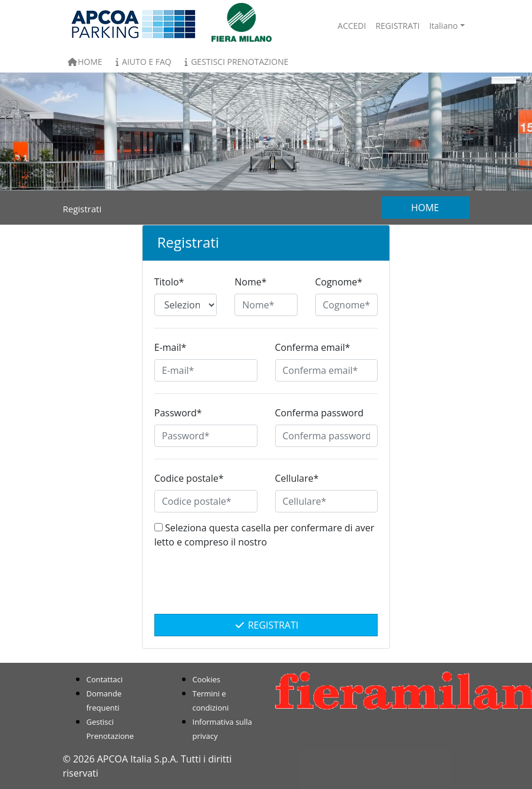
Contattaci (105, 679)
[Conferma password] (327, 436)
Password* (178, 413)
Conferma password (320, 413)
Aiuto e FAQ (142, 62)
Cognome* (339, 282)
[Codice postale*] (206, 501)
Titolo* (169, 282)
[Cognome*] (346, 305)
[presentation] (266, 587)
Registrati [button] (397, 26)
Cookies (206, 679)
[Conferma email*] (327, 370)
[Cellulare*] (327, 501)
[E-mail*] (206, 370)
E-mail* (171, 347)
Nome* (250, 282)
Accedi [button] (352, 26)
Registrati (266, 625)
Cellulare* (297, 478)
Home (85, 62)
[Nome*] (266, 305)
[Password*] (206, 436)
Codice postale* (189, 478)
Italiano (443, 26)
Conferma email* (313, 347)
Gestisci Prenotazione (235, 62)
